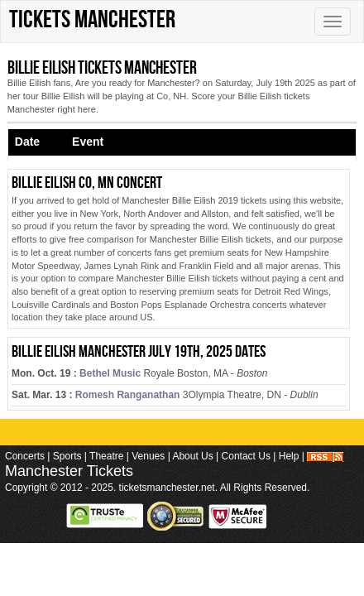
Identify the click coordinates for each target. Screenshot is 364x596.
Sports (67, 456)
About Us (192, 456)
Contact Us (246, 456)
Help (289, 456)
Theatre (106, 456)
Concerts (25, 456)
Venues (148, 456)
